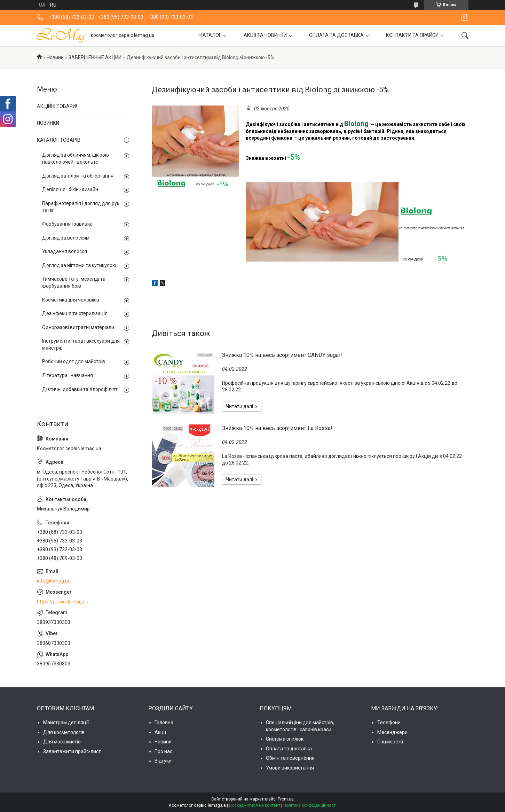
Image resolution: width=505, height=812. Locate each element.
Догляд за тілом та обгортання (78, 176)
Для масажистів (62, 742)
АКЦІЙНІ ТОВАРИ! (57, 106)
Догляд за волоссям (66, 238)
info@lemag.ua (54, 581)
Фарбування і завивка (67, 224)
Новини (55, 57)
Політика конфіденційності (310, 805)
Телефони (389, 723)
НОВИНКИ (48, 123)
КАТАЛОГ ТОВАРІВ (59, 140)
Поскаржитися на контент (255, 805)
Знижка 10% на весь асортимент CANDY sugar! (282, 355)
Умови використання (290, 768)
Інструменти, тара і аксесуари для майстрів (81, 344)
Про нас (163, 751)
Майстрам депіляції (66, 723)
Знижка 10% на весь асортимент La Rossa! (277, 428)
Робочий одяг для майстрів (74, 361)
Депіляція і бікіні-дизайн (70, 189)
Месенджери (392, 732)
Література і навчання (68, 375)
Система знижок (285, 739)
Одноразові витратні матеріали (78, 327)
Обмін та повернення (290, 758)
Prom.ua (286, 799)
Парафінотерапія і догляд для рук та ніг (81, 207)
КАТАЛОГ (210, 35)
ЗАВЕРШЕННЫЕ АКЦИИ (95, 57)
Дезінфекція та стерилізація (75, 313)
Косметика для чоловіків (71, 300)
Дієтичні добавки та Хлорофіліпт (80, 389)
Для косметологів (64, 732)
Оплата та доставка (289, 749)
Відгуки (163, 761)
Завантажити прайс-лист (72, 751)
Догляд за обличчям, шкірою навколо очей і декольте (76, 158)
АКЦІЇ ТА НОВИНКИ (265, 35)
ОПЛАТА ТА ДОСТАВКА (336, 35)
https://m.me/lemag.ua (63, 602)
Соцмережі (390, 742)
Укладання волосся (65, 251)
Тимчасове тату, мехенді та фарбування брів (74, 282)
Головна (164, 723)
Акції (160, 732)
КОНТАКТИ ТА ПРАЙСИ (412, 35)
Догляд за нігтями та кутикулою (79, 265)
